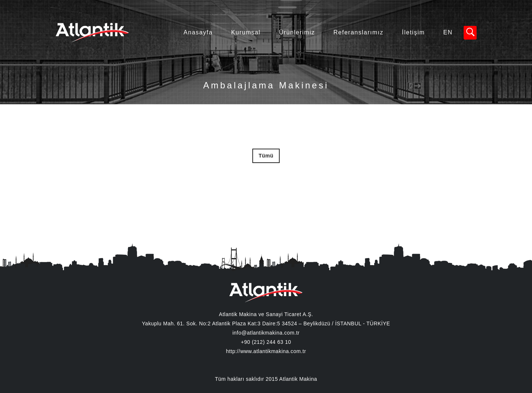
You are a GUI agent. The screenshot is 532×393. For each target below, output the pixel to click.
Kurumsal (246, 32)
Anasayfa (198, 32)
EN (448, 32)
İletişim (413, 32)
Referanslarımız (359, 32)
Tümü (266, 156)
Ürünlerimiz (297, 32)
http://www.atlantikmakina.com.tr (266, 351)
